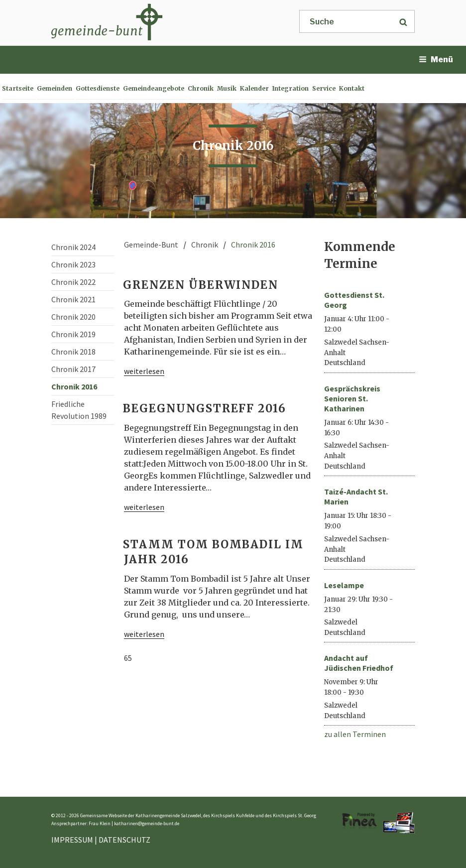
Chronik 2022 (73, 282)
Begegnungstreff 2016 (205, 408)
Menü (436, 60)
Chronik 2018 (73, 352)
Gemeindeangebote (154, 88)
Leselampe (344, 585)
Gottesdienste (98, 88)
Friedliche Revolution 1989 (79, 410)
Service (324, 88)
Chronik (201, 88)
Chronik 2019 (73, 334)
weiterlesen (144, 371)
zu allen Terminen (355, 734)
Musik (227, 88)
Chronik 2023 (73, 264)
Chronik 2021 (73, 299)
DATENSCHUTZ (124, 840)
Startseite (18, 88)
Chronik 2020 (73, 317)
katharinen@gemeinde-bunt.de (147, 823)
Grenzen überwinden (201, 285)
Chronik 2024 (73, 247)
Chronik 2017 (73, 369)
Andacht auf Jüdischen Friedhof (359, 663)
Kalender (254, 88)
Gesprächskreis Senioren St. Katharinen (352, 398)
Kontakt (352, 88)
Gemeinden (55, 88)
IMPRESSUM (72, 840)
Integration (291, 88)
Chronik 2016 (74, 386)
